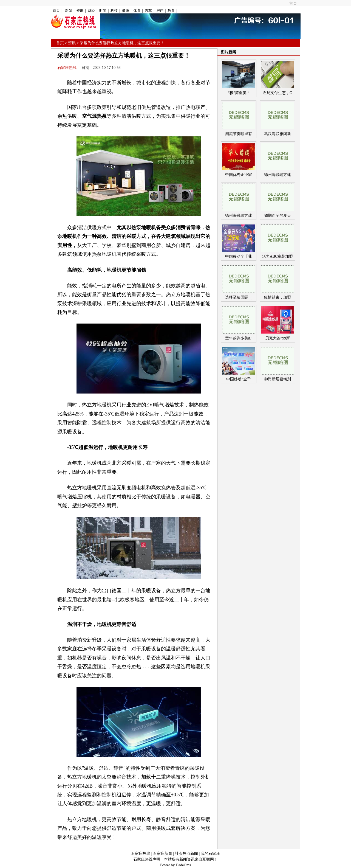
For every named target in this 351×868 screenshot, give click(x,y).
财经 (91, 11)
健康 (126, 11)
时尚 (103, 11)
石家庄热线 (67, 68)
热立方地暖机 (82, 819)
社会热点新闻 (186, 854)
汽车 (148, 11)
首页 (293, 3)
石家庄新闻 (163, 854)
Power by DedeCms (175, 865)
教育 (171, 11)
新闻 (69, 11)
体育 (137, 11)
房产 (160, 11)
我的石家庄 (210, 854)
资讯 (80, 11)
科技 (114, 11)
